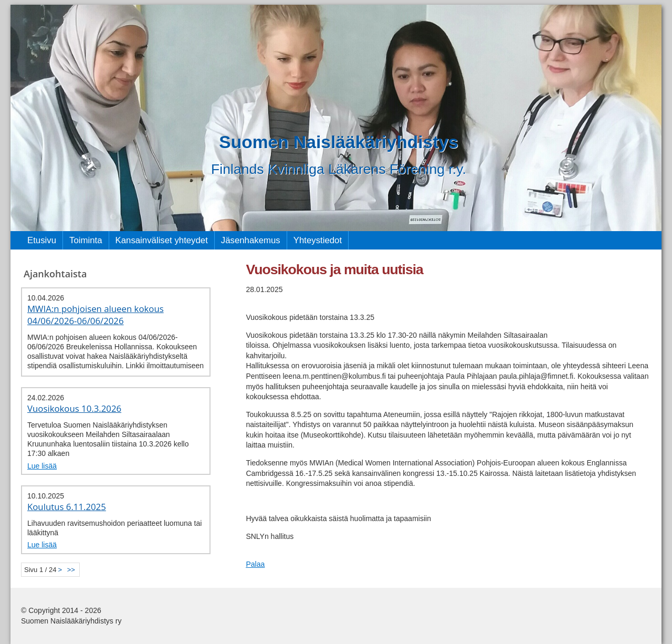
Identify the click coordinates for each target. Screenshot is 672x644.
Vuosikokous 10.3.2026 (74, 408)
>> (71, 570)
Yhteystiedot (318, 240)
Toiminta (86, 240)
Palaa (255, 564)
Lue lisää (42, 466)
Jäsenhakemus (251, 240)
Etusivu (42, 240)
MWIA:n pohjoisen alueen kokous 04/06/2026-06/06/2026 (96, 315)
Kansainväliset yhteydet (162, 240)
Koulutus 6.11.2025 (67, 507)
